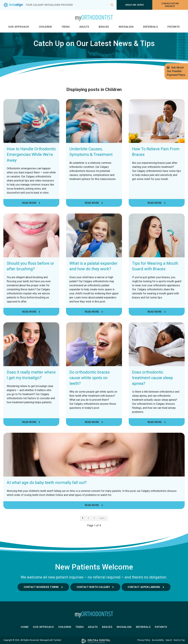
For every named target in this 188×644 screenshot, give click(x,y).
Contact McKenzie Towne (41, 587)
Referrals (150, 27)
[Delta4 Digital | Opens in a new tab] (94, 641)
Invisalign (126, 27)
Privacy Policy (144, 640)
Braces (104, 27)
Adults (84, 27)
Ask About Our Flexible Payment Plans (176, 71)
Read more (29, 203)
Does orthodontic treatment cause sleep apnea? (152, 378)
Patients (174, 27)
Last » (103, 518)
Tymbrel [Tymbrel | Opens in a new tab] (57, 640)
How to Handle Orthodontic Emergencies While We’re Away (31, 155)
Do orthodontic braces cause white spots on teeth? (90, 378)
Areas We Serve (134, 5)
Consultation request (170, 5)
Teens (66, 27)
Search (169, 640)
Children (45, 27)
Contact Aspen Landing (144, 587)
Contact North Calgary (93, 587)
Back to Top (179, 640)
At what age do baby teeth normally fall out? (47, 483)
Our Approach (19, 27)
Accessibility (158, 640)
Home (25, 627)
